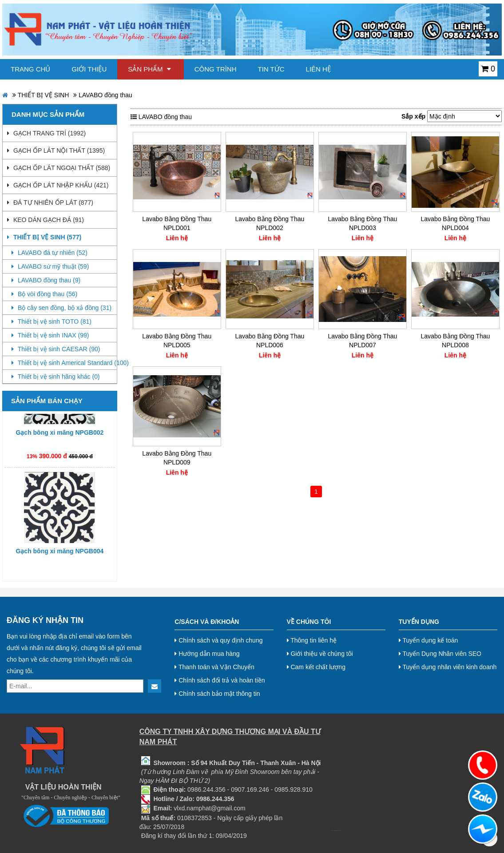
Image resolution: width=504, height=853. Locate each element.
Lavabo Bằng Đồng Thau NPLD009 (177, 458)
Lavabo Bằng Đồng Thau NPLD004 (456, 223)
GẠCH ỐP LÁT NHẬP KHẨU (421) (58, 185)
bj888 (332, 831)
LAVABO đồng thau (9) (46, 280)
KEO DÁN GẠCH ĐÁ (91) (46, 220)
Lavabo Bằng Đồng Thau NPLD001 (177, 223)
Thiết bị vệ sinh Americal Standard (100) (64, 363)
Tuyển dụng (419, 622)
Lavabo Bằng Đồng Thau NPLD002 (270, 223)
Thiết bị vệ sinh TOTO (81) (52, 321)
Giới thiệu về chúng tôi (320, 654)
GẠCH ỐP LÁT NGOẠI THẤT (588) (59, 168)
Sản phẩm (149, 69)
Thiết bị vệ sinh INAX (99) (50, 335)
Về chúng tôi (309, 622)
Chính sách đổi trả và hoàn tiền (220, 680)
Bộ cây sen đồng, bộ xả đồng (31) (62, 308)
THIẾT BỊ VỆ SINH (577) (44, 237)
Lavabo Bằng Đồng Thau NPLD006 (270, 341)
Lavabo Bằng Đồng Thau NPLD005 (177, 341)
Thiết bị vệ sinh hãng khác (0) (56, 377)
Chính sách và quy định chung (218, 640)
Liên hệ (318, 69)
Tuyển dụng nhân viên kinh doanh (448, 667)
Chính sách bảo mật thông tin (217, 694)
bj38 (335, 831)
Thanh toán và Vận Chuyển (214, 667)
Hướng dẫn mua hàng (207, 654)
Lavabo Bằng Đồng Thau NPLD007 (362, 341)
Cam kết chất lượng (316, 667)
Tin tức (271, 69)
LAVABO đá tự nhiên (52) (50, 253)
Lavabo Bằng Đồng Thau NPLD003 (362, 223)
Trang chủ (30, 69)
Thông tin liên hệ (312, 640)
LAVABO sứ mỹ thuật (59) (50, 266)
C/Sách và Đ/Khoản (207, 622)
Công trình (216, 69)
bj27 (333, 831)
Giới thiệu (89, 69)
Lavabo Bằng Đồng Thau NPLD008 (456, 341)
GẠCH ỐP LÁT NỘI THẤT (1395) (56, 151)
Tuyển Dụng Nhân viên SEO (440, 654)
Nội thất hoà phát (339, 831)
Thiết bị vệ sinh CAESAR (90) (56, 349)
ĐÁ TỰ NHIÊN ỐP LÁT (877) (50, 202)
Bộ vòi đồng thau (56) (44, 294)
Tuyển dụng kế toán (429, 640)
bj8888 (336, 831)
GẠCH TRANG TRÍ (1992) (46, 133)
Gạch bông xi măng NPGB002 (60, 438)
